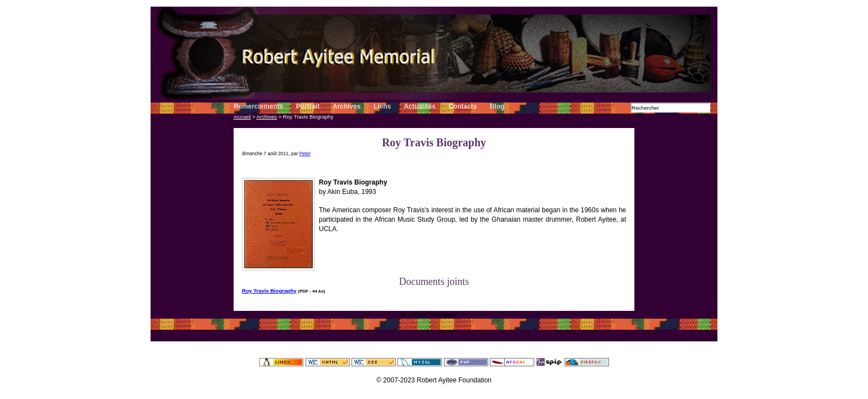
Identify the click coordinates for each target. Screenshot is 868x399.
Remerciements (258, 106)
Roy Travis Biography (269, 291)
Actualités (420, 106)
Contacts (463, 106)
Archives (347, 106)
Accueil (242, 117)
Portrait (308, 106)
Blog (497, 106)
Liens (383, 106)
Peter (305, 154)
